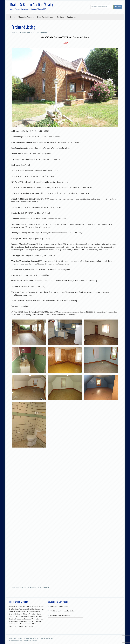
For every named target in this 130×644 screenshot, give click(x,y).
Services (59, 17)
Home (13, 17)
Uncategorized (43, 587)
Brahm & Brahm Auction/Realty (32, 5)
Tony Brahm (43, 32)
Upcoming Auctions (25, 17)
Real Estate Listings (45, 17)
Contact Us (71, 17)
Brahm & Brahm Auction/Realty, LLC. (26, 638)
